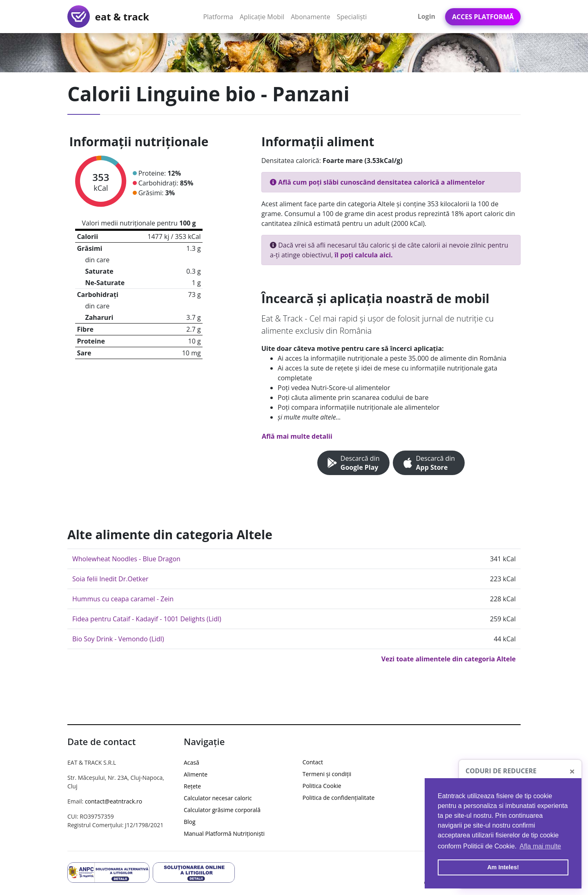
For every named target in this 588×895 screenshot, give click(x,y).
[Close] (572, 771)
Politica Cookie (322, 786)
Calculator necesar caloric (218, 798)
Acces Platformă (483, 17)
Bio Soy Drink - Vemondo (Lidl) (118, 639)
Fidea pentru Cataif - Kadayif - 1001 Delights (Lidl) (147, 619)
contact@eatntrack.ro (114, 801)
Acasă (192, 762)
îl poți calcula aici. (363, 255)
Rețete (192, 786)
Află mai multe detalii (297, 436)
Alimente (196, 774)
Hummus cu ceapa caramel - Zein (123, 599)
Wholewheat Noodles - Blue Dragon (126, 559)
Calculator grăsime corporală (222, 810)
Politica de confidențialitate (339, 798)
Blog (190, 822)
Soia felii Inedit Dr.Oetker (110, 579)
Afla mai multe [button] (540, 846)
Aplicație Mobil (264, 16)
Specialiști (352, 17)
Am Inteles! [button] (503, 867)
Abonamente (311, 17)
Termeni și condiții (327, 774)
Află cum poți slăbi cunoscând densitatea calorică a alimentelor (377, 182)
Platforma (220, 16)
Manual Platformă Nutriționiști (224, 834)
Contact (313, 762)
